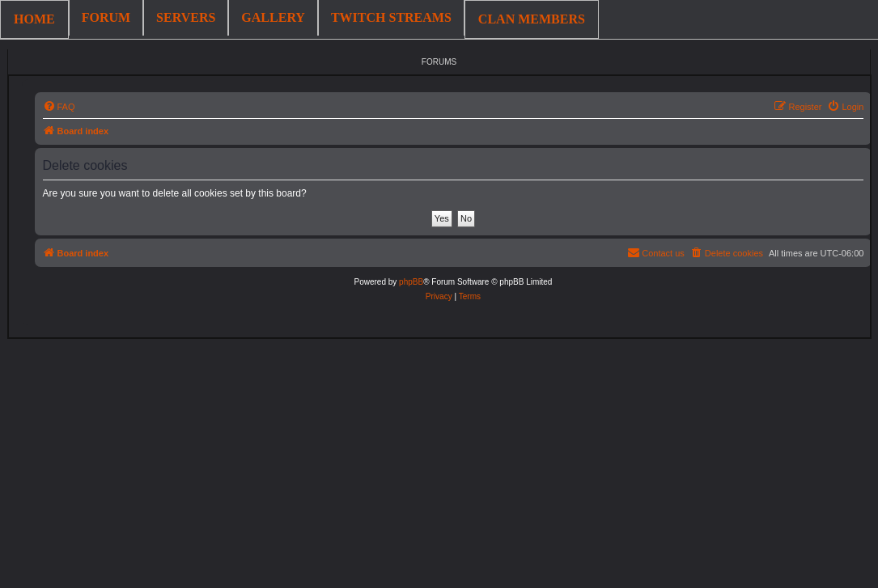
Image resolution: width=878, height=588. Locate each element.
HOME (34, 19)
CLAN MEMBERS (532, 19)
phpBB (411, 282)
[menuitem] (59, 107)
